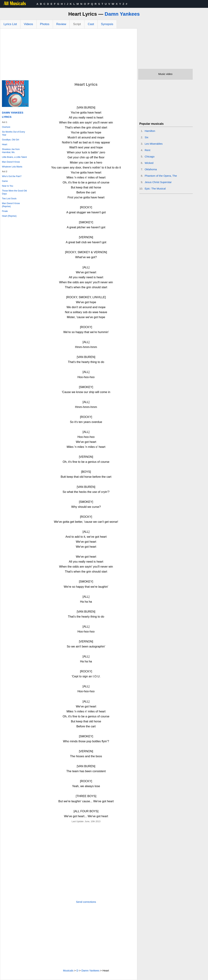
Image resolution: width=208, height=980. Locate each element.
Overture (6, 127)
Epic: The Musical (155, 189)
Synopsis (107, 24)
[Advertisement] (69, 55)
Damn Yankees (122, 14)
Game (5, 181)
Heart (5, 144)
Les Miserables (154, 144)
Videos (28, 24)
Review (61, 24)
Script (77, 24)
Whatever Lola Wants (12, 167)
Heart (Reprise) (9, 216)
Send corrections (86, 902)
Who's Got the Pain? (12, 176)
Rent (148, 150)
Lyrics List (10, 24)
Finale (5, 211)
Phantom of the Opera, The (161, 176)
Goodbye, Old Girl (10, 140)
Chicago (150, 156)
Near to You (8, 186)
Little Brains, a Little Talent (14, 157)
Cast (91, 24)
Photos (45, 24)
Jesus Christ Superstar (158, 182)
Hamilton (150, 131)
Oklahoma (151, 169)
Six (147, 137)
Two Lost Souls (9, 199)
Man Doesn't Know (11, 162)
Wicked (149, 163)
